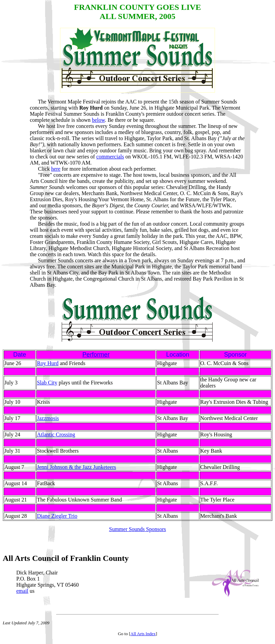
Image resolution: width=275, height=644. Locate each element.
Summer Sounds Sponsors (137, 529)
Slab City (47, 383)
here (56, 169)
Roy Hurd (48, 363)
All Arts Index (143, 636)
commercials (110, 157)
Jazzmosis (48, 418)
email (22, 593)
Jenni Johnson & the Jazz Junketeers (76, 467)
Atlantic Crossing (56, 434)
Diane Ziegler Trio (57, 516)
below (98, 120)
